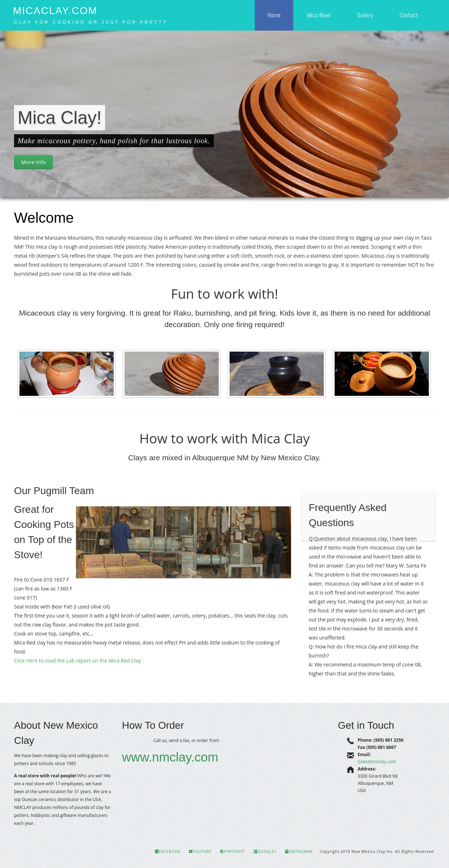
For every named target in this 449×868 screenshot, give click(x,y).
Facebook (168, 851)
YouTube (200, 851)
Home (274, 15)
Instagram (299, 851)
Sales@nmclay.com (377, 762)
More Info (33, 162)
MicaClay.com (55, 11)
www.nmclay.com (170, 757)
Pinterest (232, 851)
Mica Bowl (319, 15)
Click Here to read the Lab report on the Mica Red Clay (78, 661)
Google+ (265, 851)
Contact (409, 15)
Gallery (365, 15)
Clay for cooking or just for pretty (91, 22)
